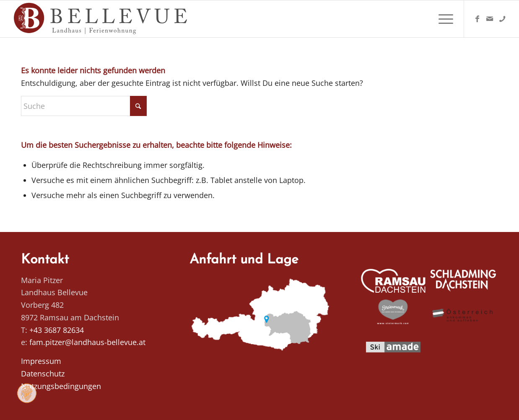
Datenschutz (43, 374)
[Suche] (84, 106)
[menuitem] (443, 19)
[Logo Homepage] (101, 19)
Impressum (41, 361)
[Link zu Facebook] (477, 18)
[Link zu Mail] (490, 18)
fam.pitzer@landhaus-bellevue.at (87, 342)
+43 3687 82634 (57, 330)
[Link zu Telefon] (502, 18)
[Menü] (443, 19)
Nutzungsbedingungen (61, 386)
